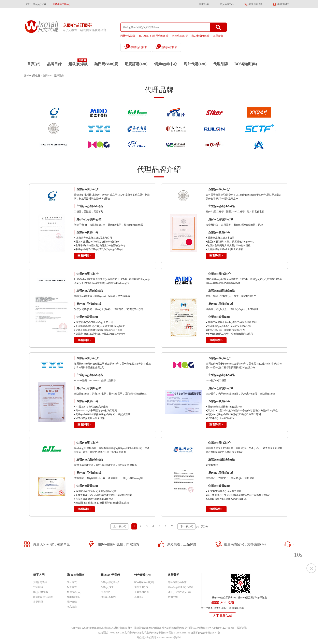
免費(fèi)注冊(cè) (61, 4)
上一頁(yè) (120, 526)
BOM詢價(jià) (246, 64)
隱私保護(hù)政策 (177, 582)
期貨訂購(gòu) (136, 64)
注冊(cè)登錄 (40, 582)
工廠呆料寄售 (142, 592)
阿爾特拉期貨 (128, 36)
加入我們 (105, 592)
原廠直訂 (139, 597)
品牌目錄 (54, 64)
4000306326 (283, 4)
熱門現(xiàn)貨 (106, 64)
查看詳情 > (84, 256)
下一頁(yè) (187, 526)
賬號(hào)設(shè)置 (43, 597)
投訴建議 (242, 628)
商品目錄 (72, 607)
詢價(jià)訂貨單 (167, 46)
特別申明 (173, 597)
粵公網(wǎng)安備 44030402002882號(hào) (159, 638)
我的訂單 (204, 4)
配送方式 (72, 587)
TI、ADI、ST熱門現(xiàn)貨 (154, 36)
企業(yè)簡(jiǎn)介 (110, 582)
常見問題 (38, 602)
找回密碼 (38, 587)
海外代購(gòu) (195, 64)
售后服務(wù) (74, 592)
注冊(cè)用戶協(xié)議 (179, 592)
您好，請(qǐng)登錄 (36, 4)
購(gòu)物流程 (41, 592)
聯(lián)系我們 (108, 597)
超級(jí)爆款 (78, 64)
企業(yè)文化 (107, 587)
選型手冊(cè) (141, 587)
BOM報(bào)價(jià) (144, 582)
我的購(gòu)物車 (136, 46)
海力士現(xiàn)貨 (200, 36)
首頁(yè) (34, 64)
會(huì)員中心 (227, 4)
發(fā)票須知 (74, 597)
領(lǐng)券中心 (166, 64)
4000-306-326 (256, 4)
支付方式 (72, 582)
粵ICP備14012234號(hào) (222, 628)
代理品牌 (220, 64)
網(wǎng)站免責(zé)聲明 (181, 587)
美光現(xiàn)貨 (180, 36)
